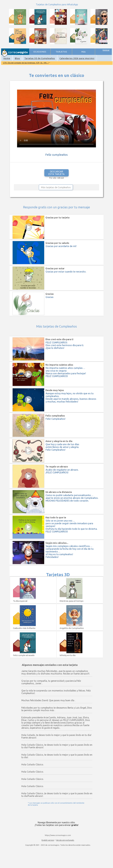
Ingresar (106, 50)
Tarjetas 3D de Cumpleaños (40, 58)
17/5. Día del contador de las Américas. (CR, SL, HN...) (26, 63)
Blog (17, 58)
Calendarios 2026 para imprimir (77, 58)
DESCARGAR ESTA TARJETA (57, 173)
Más (84, 52)
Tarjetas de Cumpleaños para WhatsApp (57, 4)
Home (7, 58)
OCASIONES (40, 52)
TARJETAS (61, 52)
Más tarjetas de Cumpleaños (56, 187)
